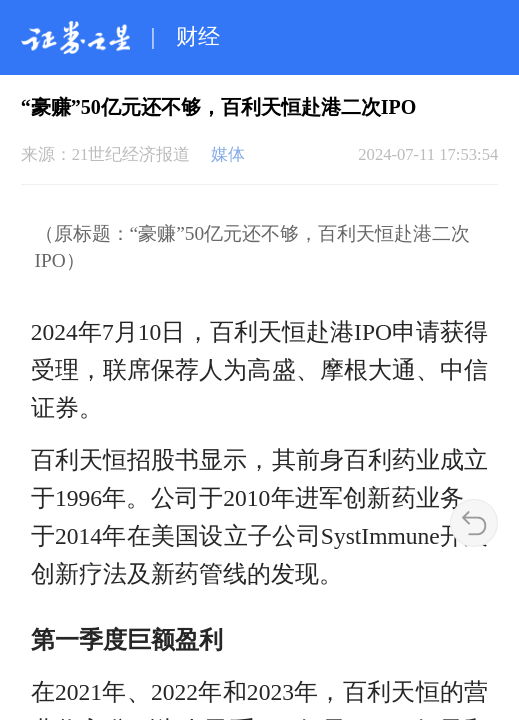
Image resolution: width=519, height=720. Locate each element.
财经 (198, 36)
